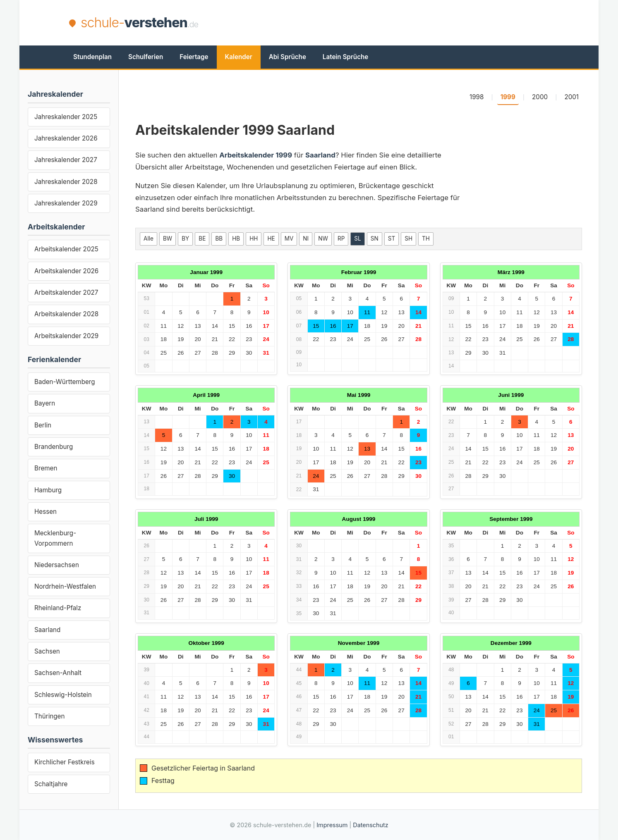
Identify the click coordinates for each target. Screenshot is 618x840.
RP (341, 239)
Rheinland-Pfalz (58, 608)
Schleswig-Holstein (63, 695)
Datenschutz (370, 825)
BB (219, 239)
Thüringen (49, 716)
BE (202, 239)
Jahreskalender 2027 (66, 160)
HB (236, 239)
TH (426, 239)
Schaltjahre (51, 784)
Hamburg (48, 490)
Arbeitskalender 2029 (66, 336)
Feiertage (194, 57)
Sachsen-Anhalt (58, 673)
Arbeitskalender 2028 (66, 314)
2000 (540, 97)
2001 (571, 97)
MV (289, 239)
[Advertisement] (398, 23)
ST (392, 239)
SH (408, 239)
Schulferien (146, 57)
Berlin (43, 425)
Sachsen (47, 651)
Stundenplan (92, 57)
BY (185, 239)
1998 (477, 97)
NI (306, 239)
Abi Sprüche (287, 57)
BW (168, 239)
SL (357, 239)
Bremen (46, 468)
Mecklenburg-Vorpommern (55, 538)
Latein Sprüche (345, 57)
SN (375, 239)
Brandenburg (54, 447)
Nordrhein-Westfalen (65, 586)
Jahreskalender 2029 (66, 203)
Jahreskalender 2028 (66, 182)
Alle (149, 239)
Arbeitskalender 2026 (66, 271)
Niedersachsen (57, 565)
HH (254, 239)
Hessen (46, 512)
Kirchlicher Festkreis (65, 762)
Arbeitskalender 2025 (66, 249)
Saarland (47, 630)
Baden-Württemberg (65, 382)
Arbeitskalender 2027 (66, 292)
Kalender (239, 57)
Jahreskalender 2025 (66, 117)
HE (271, 239)
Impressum (332, 825)
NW (323, 239)
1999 (508, 97)
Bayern (45, 403)
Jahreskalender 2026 (66, 138)
